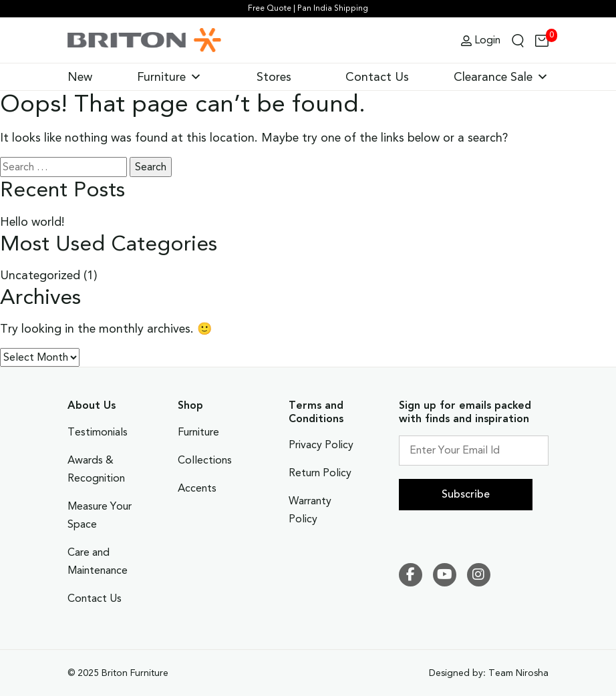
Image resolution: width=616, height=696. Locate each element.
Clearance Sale (501, 77)
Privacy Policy (321, 445)
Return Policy (320, 473)
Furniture (169, 77)
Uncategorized (40, 275)
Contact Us (377, 77)
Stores (274, 77)
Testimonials (98, 432)
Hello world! (32, 222)
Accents (197, 488)
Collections (205, 460)
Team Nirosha (518, 673)
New (80, 77)
